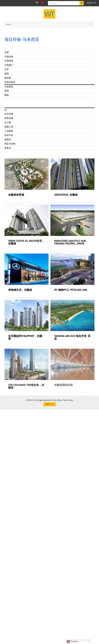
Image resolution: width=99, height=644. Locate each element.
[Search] (82, 3)
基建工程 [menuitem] (9, 127)
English (73, 642)
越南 (7, 95)
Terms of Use (68, 400)
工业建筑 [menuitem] (9, 131)
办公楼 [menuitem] (8, 122)
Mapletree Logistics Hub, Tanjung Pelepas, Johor (68, 248)
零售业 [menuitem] (8, 148)
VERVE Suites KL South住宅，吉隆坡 (26, 245)
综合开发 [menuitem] (9, 135)
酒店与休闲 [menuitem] (10, 144)
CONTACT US (50, 404)
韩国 (7, 74)
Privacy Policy (57, 400)
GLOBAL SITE (91, 3)
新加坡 (8, 78)
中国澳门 (9, 65)
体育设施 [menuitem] (9, 118)
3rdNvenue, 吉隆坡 (63, 197)
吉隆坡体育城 (16, 195)
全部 (7, 52)
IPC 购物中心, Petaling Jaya (68, 298)
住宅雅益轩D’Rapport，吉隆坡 (25, 345)
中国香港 (9, 61)
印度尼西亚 (10, 82)
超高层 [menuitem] (8, 139)
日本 (7, 69)
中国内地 (9, 57)
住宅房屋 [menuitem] (9, 114)
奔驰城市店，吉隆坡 (20, 295)
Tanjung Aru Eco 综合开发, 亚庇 (70, 348)
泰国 (7, 91)
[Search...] (64, 3)
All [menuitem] (6, 110)
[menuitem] (37, 2)
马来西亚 (9, 87)
